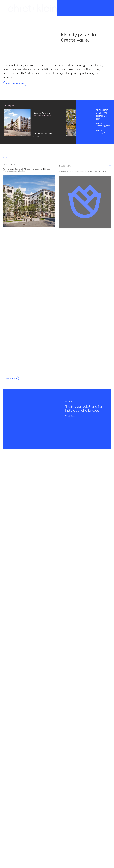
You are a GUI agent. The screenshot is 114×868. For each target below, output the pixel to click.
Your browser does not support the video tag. (28, 30)
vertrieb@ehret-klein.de (102, 134)
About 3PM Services (15, 84)
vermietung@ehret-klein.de (103, 127)
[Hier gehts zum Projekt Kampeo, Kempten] (47, 125)
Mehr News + (11, 379)
